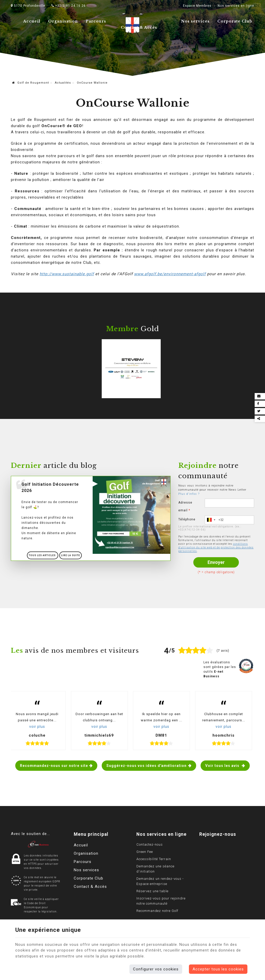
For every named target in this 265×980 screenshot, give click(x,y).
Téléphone (187, 519)
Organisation (63, 21)
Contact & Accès (139, 27)
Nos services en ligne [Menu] (161, 834)
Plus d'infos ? (189, 494)
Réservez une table (152, 891)
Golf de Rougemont (31, 83)
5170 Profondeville (28, 6)
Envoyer (216, 562)
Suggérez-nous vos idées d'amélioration (146, 766)
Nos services (195, 21)
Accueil (32, 21)
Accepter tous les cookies (218, 969)
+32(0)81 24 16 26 (69, 6)
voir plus (37, 727)
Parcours (96, 21)
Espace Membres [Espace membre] (197, 6)
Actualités (63, 83)
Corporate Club (235, 21)
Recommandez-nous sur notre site (54, 766)
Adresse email (185, 506)
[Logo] (38, 844)
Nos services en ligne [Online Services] (236, 6)
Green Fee (145, 852)
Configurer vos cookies (156, 969)
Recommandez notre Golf (157, 911)
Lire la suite (71, 555)
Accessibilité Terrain (154, 859)
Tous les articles (43, 555)
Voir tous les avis (223, 766)
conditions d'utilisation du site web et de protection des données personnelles (216, 547)
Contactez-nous (150, 844)
